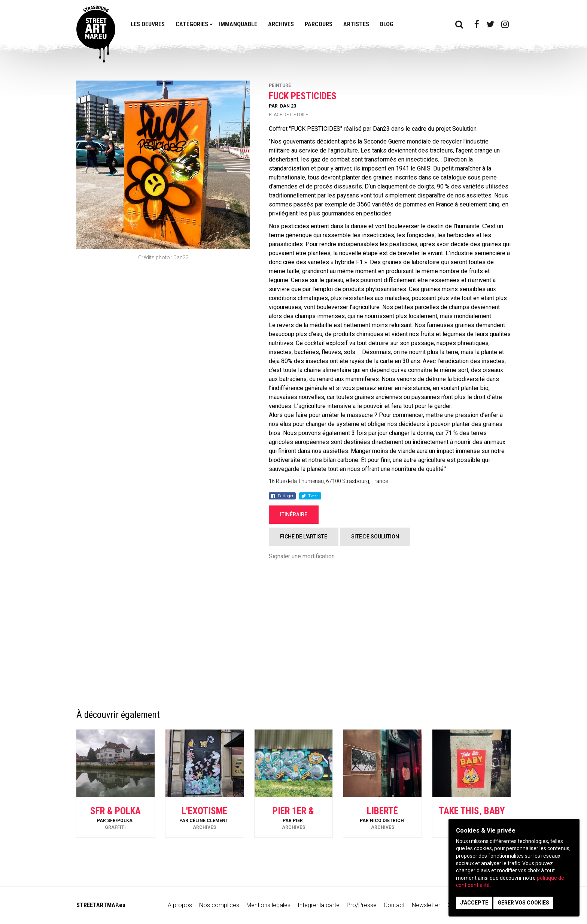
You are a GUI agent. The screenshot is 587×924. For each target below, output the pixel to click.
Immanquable (238, 24)
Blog (387, 24)
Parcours (319, 24)
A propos (180, 905)
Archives (281, 24)
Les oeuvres (148, 24)
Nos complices (219, 905)
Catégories (192, 24)
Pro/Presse (362, 905)
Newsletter (426, 905)
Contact (394, 905)
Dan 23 (288, 106)
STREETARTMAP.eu (101, 905)
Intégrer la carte (319, 905)
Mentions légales (268, 905)
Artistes (356, 24)
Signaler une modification (302, 556)
